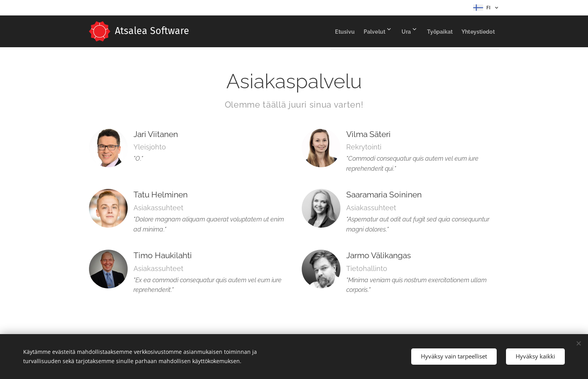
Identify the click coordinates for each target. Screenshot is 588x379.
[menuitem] (318, 31)
